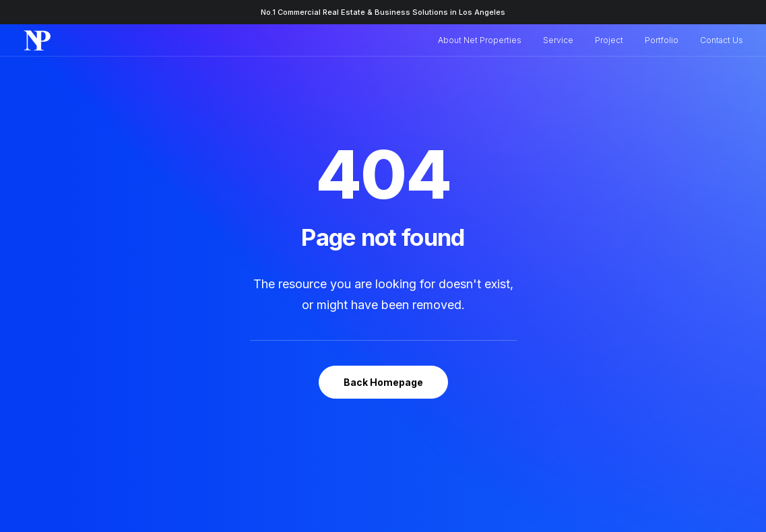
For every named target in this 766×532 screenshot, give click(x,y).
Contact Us (722, 40)
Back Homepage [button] (383, 359)
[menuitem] (484, 40)
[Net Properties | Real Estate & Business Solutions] (37, 40)
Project (609, 40)
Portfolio (662, 40)
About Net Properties (480, 40)
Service (558, 40)
